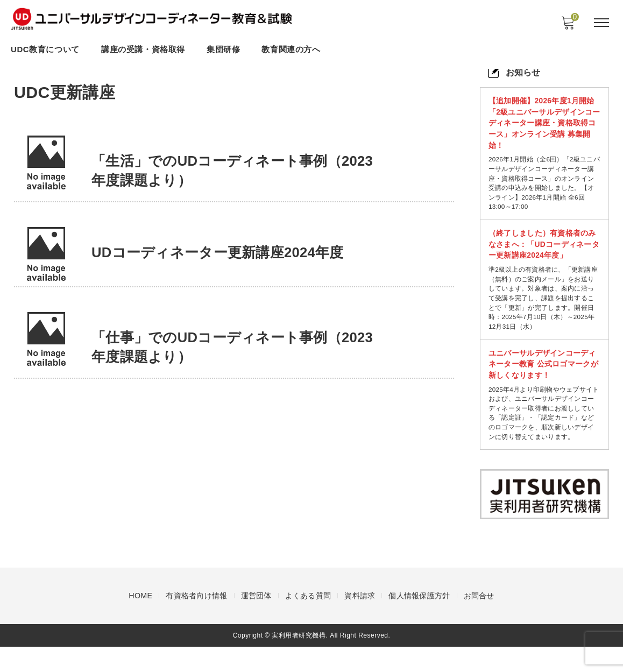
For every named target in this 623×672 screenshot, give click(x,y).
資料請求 (360, 620)
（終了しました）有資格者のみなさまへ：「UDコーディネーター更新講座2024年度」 (543, 250)
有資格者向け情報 (196, 620)
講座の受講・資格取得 (143, 50)
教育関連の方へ (291, 50)
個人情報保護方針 (419, 620)
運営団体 (256, 620)
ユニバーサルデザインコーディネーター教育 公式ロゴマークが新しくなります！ (542, 375)
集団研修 (223, 50)
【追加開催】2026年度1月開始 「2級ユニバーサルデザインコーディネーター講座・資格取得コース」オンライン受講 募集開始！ (543, 124)
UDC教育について (45, 50)
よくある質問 (308, 620)
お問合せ (479, 620)
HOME (140, 620)
